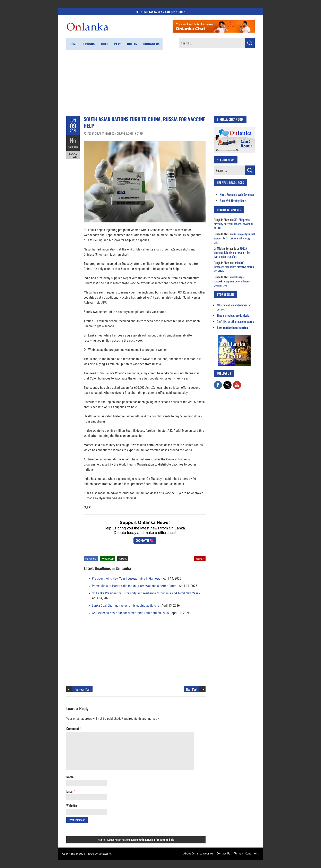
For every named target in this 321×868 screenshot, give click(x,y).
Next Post (192, 689)
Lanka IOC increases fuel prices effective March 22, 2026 (234, 267)
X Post (123, 559)
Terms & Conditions (246, 853)
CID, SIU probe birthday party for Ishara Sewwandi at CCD (233, 224)
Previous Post (83, 689)
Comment (73, 146)
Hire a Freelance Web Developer (237, 194)
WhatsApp (108, 559)
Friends (89, 44)
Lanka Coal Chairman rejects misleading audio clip (125, 606)
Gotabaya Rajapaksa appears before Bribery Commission (232, 281)
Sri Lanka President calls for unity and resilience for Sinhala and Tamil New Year (145, 593)
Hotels (132, 44)
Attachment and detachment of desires (234, 307)
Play (118, 44)
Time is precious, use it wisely (233, 315)
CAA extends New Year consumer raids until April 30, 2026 (130, 613)
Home (73, 44)
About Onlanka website (198, 853)
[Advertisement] (160, 83)
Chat (104, 44)
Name (71, 777)
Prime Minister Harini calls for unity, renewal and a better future (134, 586)
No (73, 140)
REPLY (200, 559)
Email (71, 791)
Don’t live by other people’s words (235, 321)
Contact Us (223, 853)
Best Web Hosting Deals (233, 201)
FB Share (91, 559)
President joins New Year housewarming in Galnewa (126, 579)
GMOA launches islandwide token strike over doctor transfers (232, 252)
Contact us (151, 44)
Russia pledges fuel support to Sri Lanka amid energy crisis (234, 238)
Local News (73, 155)
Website (72, 806)
